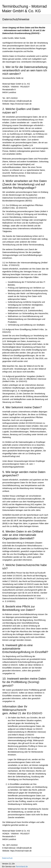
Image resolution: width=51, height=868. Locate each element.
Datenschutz (7, 858)
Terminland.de (22, 867)
